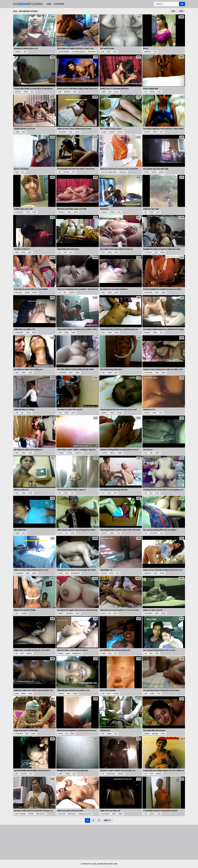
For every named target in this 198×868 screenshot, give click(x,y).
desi (25, 52)
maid (109, 493)
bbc (151, 493)
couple (104, 132)
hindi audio (72, 814)
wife (65, 252)
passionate (111, 774)
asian (73, 533)
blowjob (147, 132)
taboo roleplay (20, 814)
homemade (62, 132)
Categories (59, 4)
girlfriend (148, 52)
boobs (66, 493)
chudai (27, 292)
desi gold (19, 292)
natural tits (92, 52)
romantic (121, 774)
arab (60, 92)
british (61, 734)
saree (163, 734)
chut (115, 52)
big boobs (69, 613)
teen (151, 774)
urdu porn (123, 172)
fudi (103, 52)
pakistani (67, 92)
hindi (17, 172)
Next (107, 820)
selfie (34, 212)
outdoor (120, 132)
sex (146, 92)
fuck (74, 172)
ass (60, 252)
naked (154, 172)
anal (162, 533)
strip (103, 373)
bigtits (120, 453)
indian (26, 92)
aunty (23, 252)
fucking (112, 132)
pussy (116, 92)
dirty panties (41, 814)
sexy (159, 92)
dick (109, 693)
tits (65, 292)
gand (109, 52)
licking (152, 92)
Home (49, 4)
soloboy (29, 653)
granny (161, 172)
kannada (155, 734)
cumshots (148, 252)
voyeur (147, 172)
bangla (119, 413)
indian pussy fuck (85, 814)
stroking (116, 693)
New (181, 11)
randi (30, 252)
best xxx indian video (109, 172)
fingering (78, 453)
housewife (154, 533)
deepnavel (19, 734)
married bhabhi (64, 52)
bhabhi (35, 292)
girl (146, 212)
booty (157, 493)
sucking (104, 453)
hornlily (31, 814)
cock (159, 814)
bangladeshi (76, 573)
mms (157, 653)
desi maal (62, 814)
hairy (69, 212)
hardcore (62, 212)
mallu (68, 653)
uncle (115, 493)
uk (66, 734)
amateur (18, 52)
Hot (173, 11)
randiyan (24, 613)
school (29, 413)
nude (28, 212)
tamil (75, 92)
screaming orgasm (78, 52)
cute (17, 413)
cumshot (72, 292)
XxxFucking (28, 4)
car (146, 653)
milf (151, 453)
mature (112, 453)
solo (103, 693)
